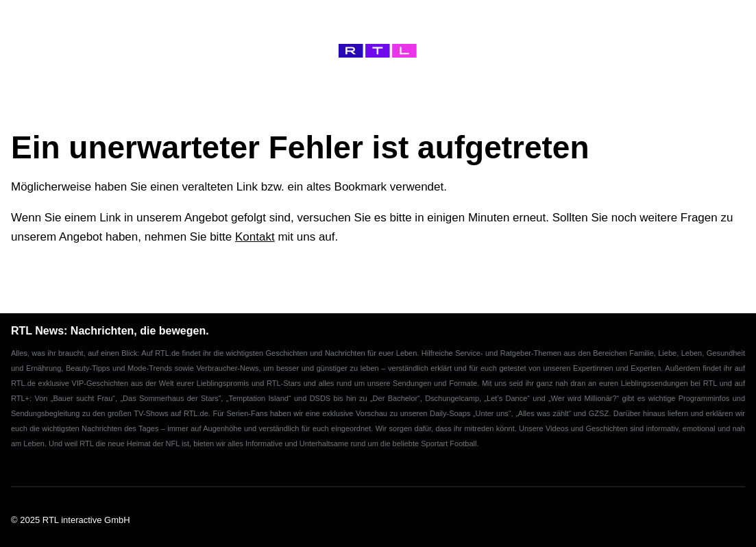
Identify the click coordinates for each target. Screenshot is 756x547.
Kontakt (255, 237)
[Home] (378, 51)
